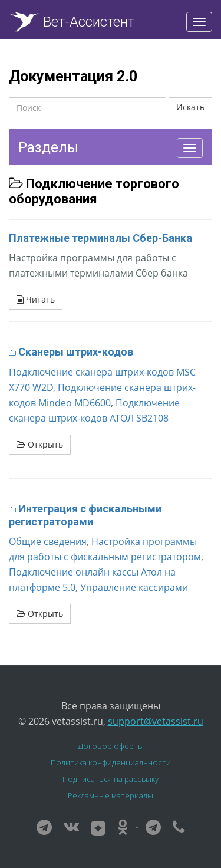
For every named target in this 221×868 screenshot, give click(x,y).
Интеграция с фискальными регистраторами (85, 515)
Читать (36, 299)
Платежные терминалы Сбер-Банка (100, 238)
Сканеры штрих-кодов (76, 352)
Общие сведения (48, 541)
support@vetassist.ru (156, 721)
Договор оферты (111, 746)
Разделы (48, 147)
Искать (190, 107)
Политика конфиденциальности (111, 762)
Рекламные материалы (111, 795)
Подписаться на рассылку (111, 779)
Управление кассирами (134, 587)
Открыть (40, 444)
